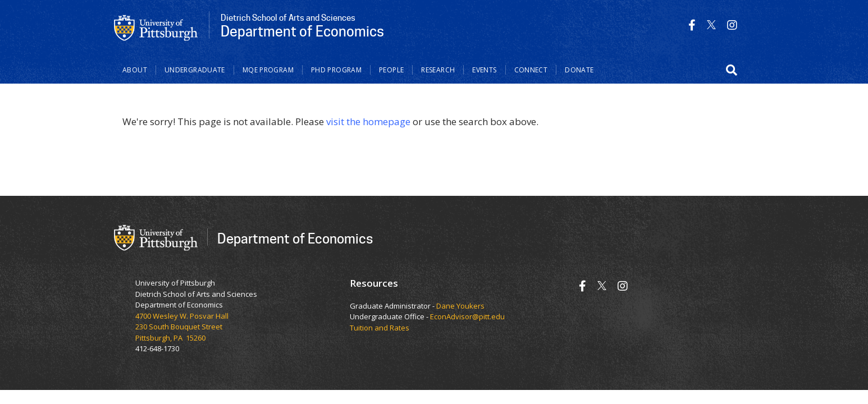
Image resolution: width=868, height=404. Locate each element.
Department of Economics (295, 238)
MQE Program (268, 70)
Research (438, 70)
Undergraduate (195, 70)
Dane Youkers (460, 306)
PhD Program (336, 70)
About (135, 70)
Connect (531, 70)
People (391, 70)
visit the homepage (368, 121)
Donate (579, 70)
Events (484, 70)
